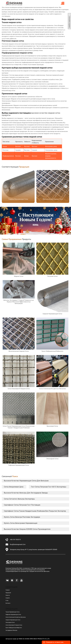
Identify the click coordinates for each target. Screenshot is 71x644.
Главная (8, 590)
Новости (8, 595)
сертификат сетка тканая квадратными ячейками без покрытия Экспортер (35, 511)
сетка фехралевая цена (14, 487)
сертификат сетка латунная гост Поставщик (22, 505)
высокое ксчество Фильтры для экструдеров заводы (26, 493)
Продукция (8, 593)
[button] (66, 186)
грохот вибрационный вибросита (14, 628)
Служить (8, 598)
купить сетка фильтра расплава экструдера (22, 517)
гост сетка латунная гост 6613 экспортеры (49, 487)
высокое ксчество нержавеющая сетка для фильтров (26, 481)
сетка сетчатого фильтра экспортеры (19, 499)
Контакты (8, 603)
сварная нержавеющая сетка (13, 620)
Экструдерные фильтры (11, 630)
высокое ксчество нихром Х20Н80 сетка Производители (27, 529)
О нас (7, 601)
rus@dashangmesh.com (18, 544)
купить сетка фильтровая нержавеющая (21, 523)
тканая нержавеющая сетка (13, 612)
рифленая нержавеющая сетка (13, 615)
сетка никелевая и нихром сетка (14, 625)
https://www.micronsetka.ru (55, 123)
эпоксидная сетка (10, 622)
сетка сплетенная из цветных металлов (16, 617)
